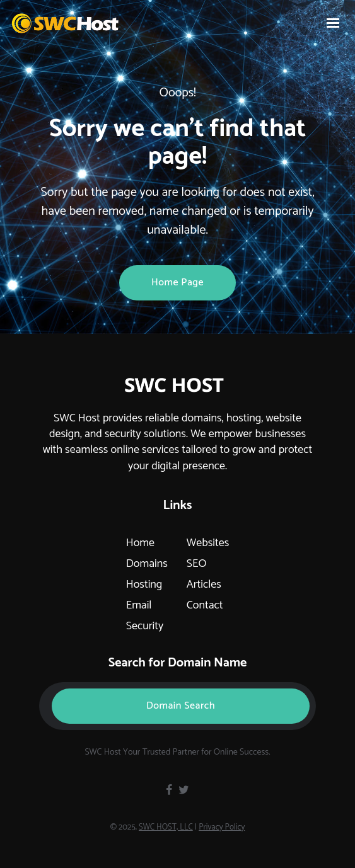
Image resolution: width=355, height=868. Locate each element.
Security (145, 626)
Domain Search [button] (181, 706)
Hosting (144, 585)
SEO (197, 564)
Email (139, 605)
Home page (177, 283)
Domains (147, 564)
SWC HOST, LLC (166, 827)
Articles (204, 585)
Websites (208, 543)
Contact (205, 605)
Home (140, 543)
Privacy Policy (222, 827)
